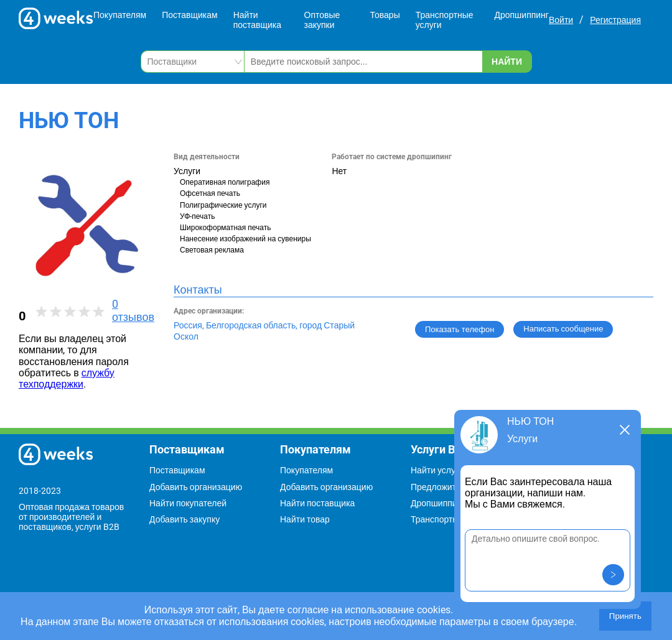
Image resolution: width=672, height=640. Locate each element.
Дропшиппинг (521, 15)
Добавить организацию (196, 487)
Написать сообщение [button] (563, 329)
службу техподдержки (67, 378)
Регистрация (615, 20)
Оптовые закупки (322, 20)
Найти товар (305, 519)
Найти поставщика (257, 20)
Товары (385, 15)
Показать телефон (460, 329)
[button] (613, 575)
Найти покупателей (188, 503)
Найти (507, 62)
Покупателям (120, 15)
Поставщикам (190, 15)
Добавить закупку (184, 519)
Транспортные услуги (445, 20)
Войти (561, 20)
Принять (625, 616)
